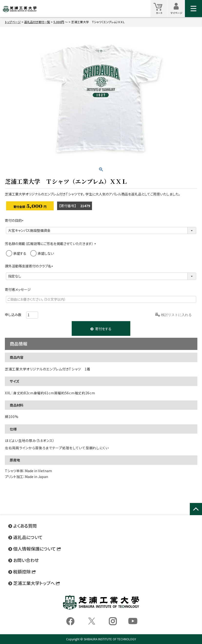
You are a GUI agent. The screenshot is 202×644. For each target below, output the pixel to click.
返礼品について (28, 537)
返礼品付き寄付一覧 (37, 22)
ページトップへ (196, 514)
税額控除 (22, 572)
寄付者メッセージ (18, 289)
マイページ (178, 8)
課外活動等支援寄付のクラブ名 (30, 266)
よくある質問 (25, 526)
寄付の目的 (15, 220)
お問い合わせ (26, 560)
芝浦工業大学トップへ (34, 583)
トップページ (13, 22)
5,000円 (59, 22)
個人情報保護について (35, 549)
